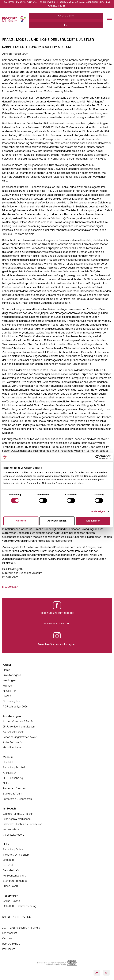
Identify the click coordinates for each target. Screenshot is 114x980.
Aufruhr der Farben (14, 732)
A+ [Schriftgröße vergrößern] (98, 972)
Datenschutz (10, 933)
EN (66, 25)
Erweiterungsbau (13, 675)
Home (6, 670)
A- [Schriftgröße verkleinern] (106, 972)
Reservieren (10, 896)
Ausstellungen (12, 716)
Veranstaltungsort (13, 835)
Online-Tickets (11, 901)
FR (14, 917)
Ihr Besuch (9, 808)
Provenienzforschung (15, 788)
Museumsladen (12, 829)
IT (19, 917)
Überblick (8, 762)
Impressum (9, 949)
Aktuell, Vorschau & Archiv (18, 721)
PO (23, 917)
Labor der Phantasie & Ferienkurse (22, 824)
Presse (7, 696)
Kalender (8, 686)
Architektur (9, 773)
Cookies (7, 938)
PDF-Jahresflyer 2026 (15, 706)
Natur (6, 783)
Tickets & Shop (66, 16)
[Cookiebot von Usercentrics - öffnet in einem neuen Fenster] (98, 457)
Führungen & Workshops (17, 819)
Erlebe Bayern (11, 886)
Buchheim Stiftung (30, 928)
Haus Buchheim (12, 747)
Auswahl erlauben (57, 521)
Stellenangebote (12, 701)
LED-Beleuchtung (13, 778)
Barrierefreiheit (11, 944)
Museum (8, 757)
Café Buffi (9, 860)
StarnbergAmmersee (15, 881)
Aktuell (7, 665)
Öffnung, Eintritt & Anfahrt (18, 814)
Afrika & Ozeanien (13, 742)
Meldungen (10, 587)
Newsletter (9, 691)
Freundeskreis (11, 870)
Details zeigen (97, 511)
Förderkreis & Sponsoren (17, 799)
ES (9, 917)
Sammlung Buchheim (15, 767)
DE (29, 917)
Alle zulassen (93, 521)
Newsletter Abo (57, 624)
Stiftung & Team (12, 793)
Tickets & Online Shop (16, 855)
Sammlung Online (13, 849)
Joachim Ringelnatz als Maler (20, 737)
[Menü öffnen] (107, 19)
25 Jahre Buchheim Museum (19, 726)
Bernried (8, 865)
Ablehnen (21, 521)
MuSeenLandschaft (14, 875)
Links (6, 844)
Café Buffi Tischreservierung (20, 906)
